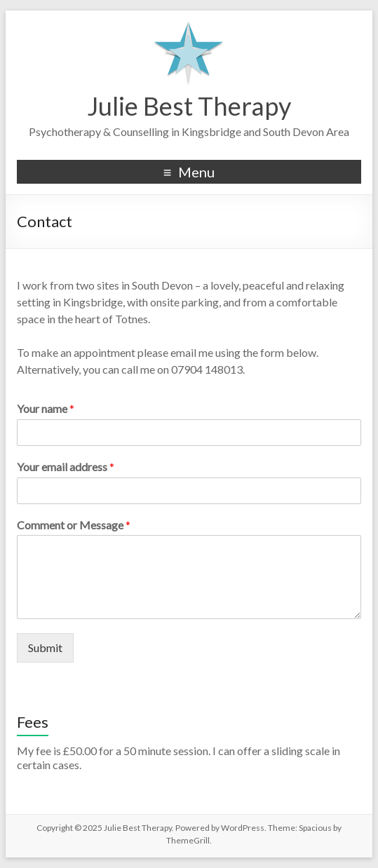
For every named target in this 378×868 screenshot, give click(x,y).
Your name (46, 408)
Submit (45, 647)
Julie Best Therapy (189, 106)
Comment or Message (74, 525)
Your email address (66, 467)
